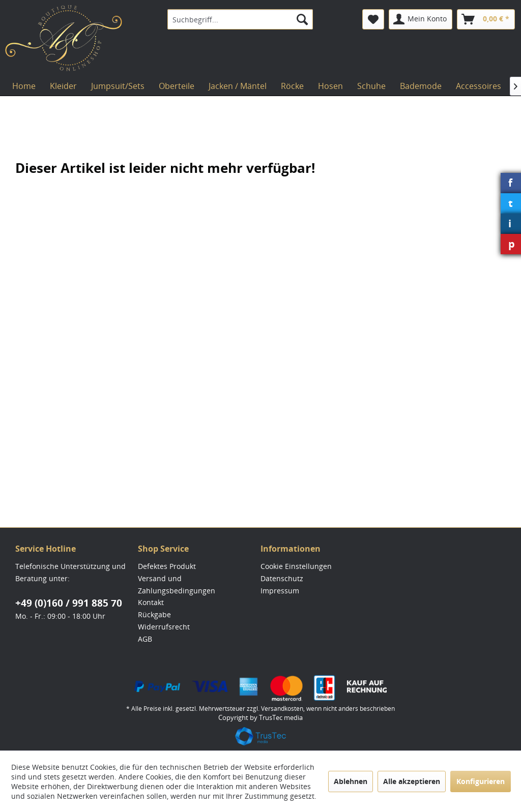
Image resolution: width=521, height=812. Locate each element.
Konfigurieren (481, 781)
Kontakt (151, 602)
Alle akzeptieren (412, 781)
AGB (145, 639)
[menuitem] (240, 19)
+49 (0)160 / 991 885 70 (69, 603)
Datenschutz (282, 578)
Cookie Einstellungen (296, 566)
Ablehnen (351, 781)
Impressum (280, 591)
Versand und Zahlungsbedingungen (177, 584)
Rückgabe (154, 614)
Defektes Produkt (167, 566)
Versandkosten (282, 709)
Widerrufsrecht (164, 627)
